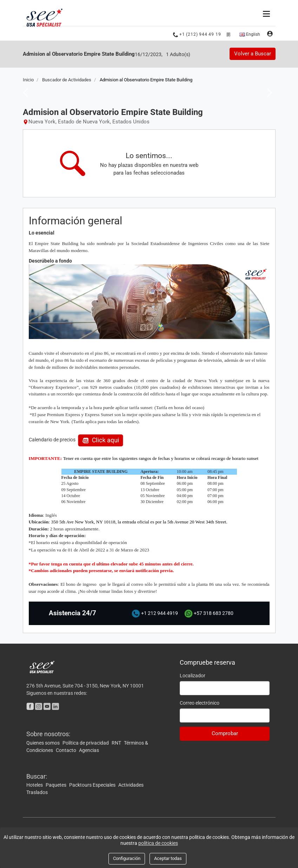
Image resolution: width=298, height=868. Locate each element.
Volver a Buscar (253, 54)
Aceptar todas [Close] (168, 858)
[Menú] (267, 13)
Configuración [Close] (127, 858)
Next (267, 92)
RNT (117, 742)
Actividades (131, 785)
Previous (24, 92)
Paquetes (57, 785)
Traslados (37, 792)
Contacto (67, 750)
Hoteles (35, 785)
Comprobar (225, 733)
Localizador (193, 675)
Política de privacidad (86, 742)
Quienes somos (44, 742)
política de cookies (158, 843)
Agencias (89, 750)
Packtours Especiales (93, 785)
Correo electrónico (200, 702)
